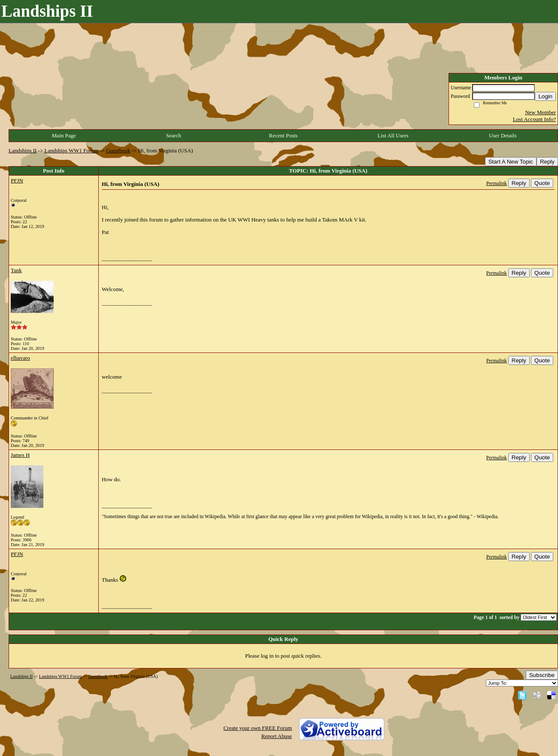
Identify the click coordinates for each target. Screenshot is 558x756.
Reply (547, 162)
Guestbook (118, 150)
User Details (503, 135)
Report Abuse (277, 736)
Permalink (497, 184)
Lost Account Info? (534, 119)
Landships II (23, 150)
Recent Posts (284, 135)
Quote (542, 183)
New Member (540, 112)
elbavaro (20, 358)
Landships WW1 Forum (71, 150)
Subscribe (542, 675)
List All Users (393, 135)
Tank (16, 270)
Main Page (64, 135)
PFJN (17, 181)
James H (20, 455)
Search (174, 135)
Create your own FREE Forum (258, 728)
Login (545, 96)
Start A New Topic (511, 162)
